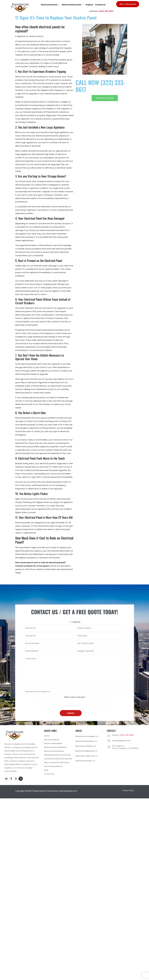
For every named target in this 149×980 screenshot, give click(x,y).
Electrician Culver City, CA (87, 756)
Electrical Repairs (52, 740)
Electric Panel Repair (53, 743)
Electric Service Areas (73, 5)
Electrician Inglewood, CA (86, 751)
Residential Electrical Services (58, 755)
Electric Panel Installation (55, 747)
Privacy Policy (128, 790)
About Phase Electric (53, 766)
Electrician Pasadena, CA (86, 741)
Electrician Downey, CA (85, 761)
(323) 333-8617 (106, 11)
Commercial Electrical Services (58, 759)
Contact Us (100, 5)
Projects (89, 5)
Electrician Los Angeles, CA (87, 736)
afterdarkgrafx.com (68, 791)
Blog (46, 770)
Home (47, 736)
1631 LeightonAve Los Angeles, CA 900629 (125, 747)
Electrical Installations (54, 751)
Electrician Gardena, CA (86, 746)
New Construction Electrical (57, 763)
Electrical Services (50, 5)
